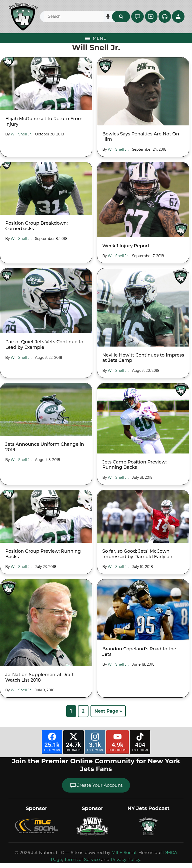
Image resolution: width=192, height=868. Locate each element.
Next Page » (108, 711)
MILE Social (124, 852)
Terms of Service (82, 859)
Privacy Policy (125, 859)
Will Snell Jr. (21, 134)
